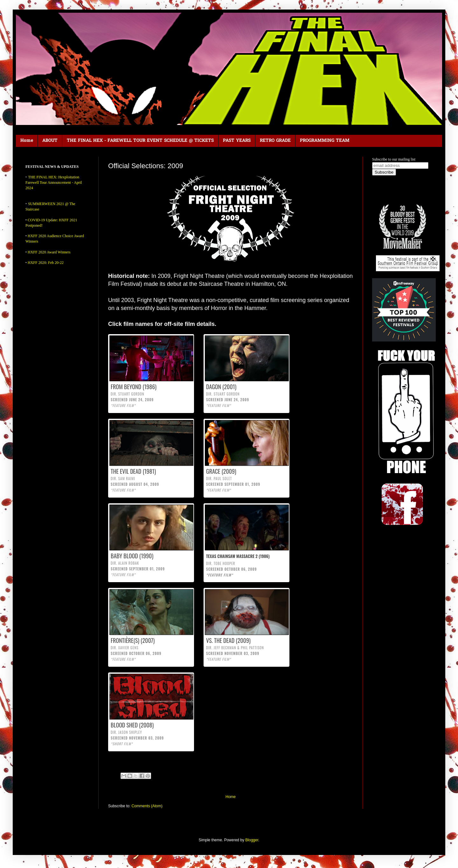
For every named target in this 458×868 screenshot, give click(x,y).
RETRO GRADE (275, 141)
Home (27, 141)
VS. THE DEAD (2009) (228, 640)
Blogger (252, 840)
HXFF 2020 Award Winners (49, 252)
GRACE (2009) (221, 471)
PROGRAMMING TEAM (325, 141)
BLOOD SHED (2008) (132, 725)
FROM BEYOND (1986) (134, 387)
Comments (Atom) (147, 806)
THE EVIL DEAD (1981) (133, 471)
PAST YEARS (237, 141)
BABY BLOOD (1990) (132, 556)
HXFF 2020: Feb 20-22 (46, 263)
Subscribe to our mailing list (394, 159)
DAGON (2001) (221, 387)
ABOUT (50, 141)
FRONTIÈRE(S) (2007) (133, 640)
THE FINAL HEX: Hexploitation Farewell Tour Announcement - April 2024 (54, 183)
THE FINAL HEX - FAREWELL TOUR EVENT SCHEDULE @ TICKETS (140, 141)
